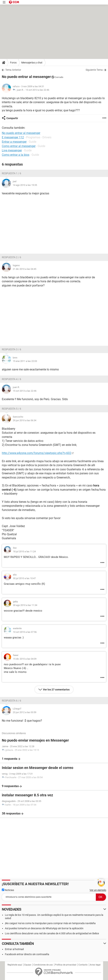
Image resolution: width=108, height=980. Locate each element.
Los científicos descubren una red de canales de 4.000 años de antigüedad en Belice (52, 933)
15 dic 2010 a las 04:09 (25, 659)
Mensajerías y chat (32, 63)
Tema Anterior (13, 70)
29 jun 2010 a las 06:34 (24, 420)
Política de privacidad (66, 965)
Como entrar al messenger (19, 146)
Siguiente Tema (94, 70)
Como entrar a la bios (16, 155)
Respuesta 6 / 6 (11, 701)
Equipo (28, 965)
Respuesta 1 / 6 (11, 173)
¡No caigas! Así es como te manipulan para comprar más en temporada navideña (50, 923)
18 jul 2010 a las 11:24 (24, 551)
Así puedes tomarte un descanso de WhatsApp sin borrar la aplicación (44, 928)
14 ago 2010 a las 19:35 (25, 185)
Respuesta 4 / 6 (11, 379)
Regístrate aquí (15, 965)
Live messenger (12, 150)
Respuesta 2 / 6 (11, 257)
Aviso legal (95, 965)
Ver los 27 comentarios (56, 690)
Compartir (12, 118)
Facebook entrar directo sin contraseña (27, 954)
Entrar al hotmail (14, 949)
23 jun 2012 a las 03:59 (24, 712)
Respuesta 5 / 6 (11, 409)
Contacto (83, 965)
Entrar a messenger (14, 142)
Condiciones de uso (43, 965)
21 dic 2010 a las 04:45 (24, 269)
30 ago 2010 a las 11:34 (25, 605)
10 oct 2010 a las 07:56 (25, 632)
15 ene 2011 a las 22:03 (25, 361)
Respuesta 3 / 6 (11, 349)
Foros (13, 63)
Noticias (8, 890)
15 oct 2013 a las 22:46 (37, 90)
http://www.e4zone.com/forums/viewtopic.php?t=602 (37, 453)
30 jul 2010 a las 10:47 (24, 578)
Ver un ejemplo (98, 890)
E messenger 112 (13, 137)
